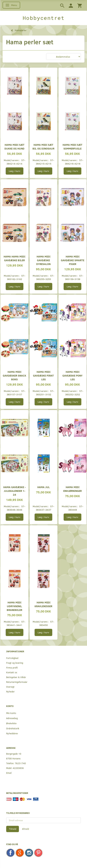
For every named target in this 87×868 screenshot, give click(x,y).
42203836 (18, 768)
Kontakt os (12, 672)
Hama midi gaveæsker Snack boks (14, 375)
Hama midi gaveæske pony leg (72, 375)
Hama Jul (43, 487)
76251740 (20, 763)
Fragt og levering (15, 663)
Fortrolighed (12, 658)
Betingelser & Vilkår (16, 677)
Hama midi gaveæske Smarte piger (73, 260)
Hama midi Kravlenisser (43, 604)
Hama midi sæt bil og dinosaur (43, 146)
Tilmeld (13, 829)
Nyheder (10, 691)
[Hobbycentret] (43, 18)
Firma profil (12, 668)
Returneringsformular (17, 682)
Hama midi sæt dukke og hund (14, 146)
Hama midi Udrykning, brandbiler (14, 606)
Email (9, 773)
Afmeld (25, 829)
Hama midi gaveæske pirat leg (43, 375)
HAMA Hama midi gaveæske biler (14, 258)
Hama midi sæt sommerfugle (72, 146)
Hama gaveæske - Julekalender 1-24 (15, 491)
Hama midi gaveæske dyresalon (43, 260)
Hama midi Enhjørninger (72, 489)
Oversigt (10, 687)
